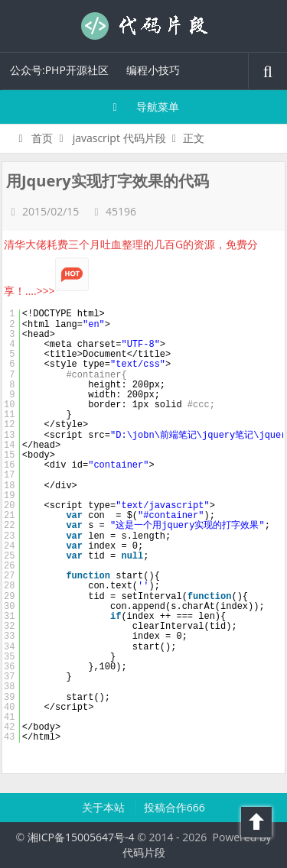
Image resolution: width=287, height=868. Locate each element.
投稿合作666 (174, 807)
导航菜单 (143, 107)
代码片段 (144, 26)
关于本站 (105, 807)
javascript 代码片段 (119, 138)
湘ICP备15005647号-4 (81, 837)
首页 (33, 138)
